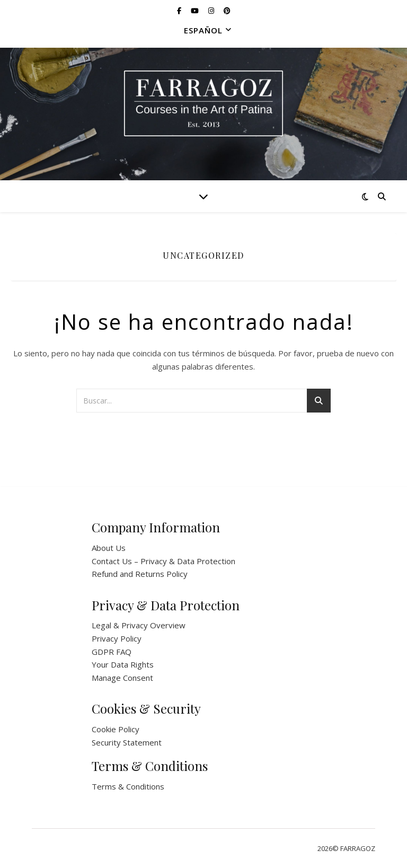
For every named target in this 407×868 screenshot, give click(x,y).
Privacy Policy (117, 638)
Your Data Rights (123, 664)
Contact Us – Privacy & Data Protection (163, 561)
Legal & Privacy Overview (139, 625)
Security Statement (127, 742)
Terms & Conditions (128, 786)
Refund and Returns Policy (140, 574)
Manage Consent (122, 678)
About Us (109, 548)
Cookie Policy (116, 729)
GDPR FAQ (112, 652)
